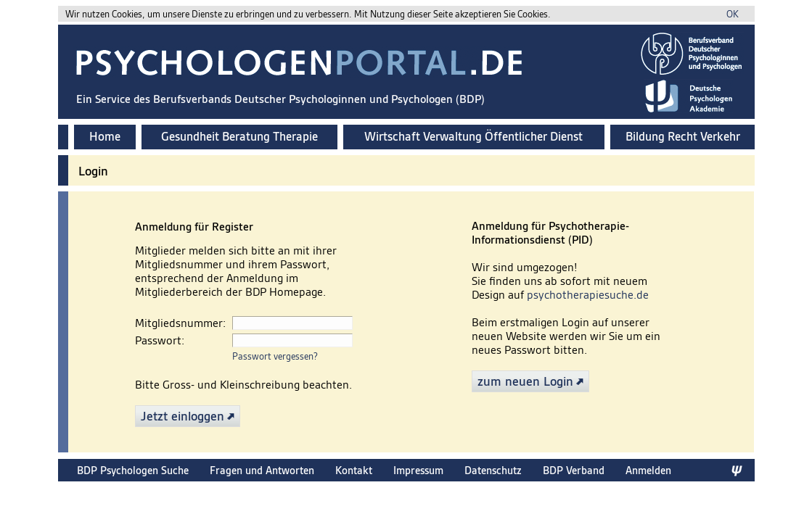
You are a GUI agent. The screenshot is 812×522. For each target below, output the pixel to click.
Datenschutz (493, 470)
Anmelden (648, 470)
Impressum (418, 470)
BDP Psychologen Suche (133, 470)
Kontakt (354, 470)
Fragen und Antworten (262, 470)
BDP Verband (574, 470)
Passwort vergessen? (275, 356)
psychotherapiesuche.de (588, 295)
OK (733, 14)
